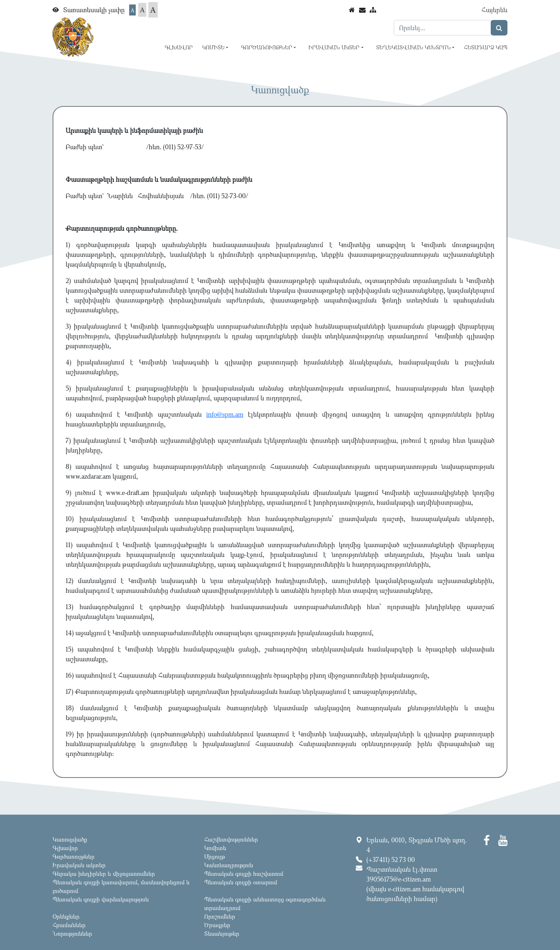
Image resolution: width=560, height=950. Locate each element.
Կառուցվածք (70, 839)
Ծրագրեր (217, 925)
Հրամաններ (69, 925)
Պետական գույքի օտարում (241, 882)
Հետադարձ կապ (486, 47)
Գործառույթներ (74, 856)
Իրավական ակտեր (79, 865)
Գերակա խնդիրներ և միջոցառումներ (104, 874)
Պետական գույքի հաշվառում (244, 874)
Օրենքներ (66, 916)
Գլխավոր (179, 47)
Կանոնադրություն (229, 865)
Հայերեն (494, 10)
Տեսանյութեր (222, 933)
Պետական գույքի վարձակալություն (101, 899)
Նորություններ (72, 933)
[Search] (442, 28)
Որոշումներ (220, 916)
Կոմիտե (215, 848)
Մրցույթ (215, 856)
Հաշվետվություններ (231, 839)
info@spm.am (225, 414)
